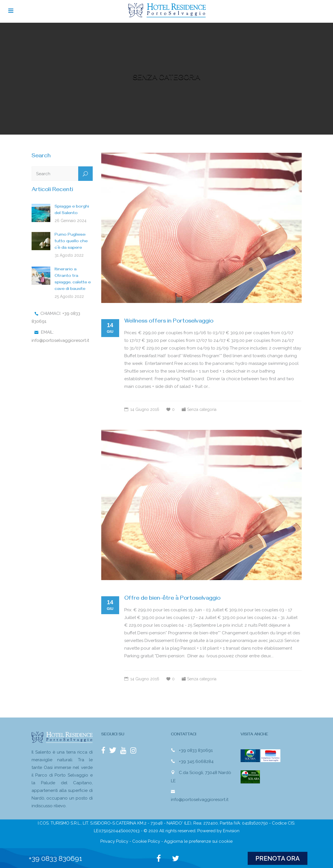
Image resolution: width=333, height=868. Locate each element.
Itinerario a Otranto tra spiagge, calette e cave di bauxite (73, 280)
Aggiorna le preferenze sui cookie (198, 841)
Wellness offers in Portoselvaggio (169, 322)
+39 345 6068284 (196, 761)
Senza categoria (202, 409)
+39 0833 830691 (196, 750)
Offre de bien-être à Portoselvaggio (172, 599)
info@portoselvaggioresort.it (60, 340)
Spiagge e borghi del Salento (72, 210)
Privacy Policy (114, 841)
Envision (231, 831)
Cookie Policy (146, 841)
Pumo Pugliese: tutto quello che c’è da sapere (71, 242)
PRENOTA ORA (278, 858)
